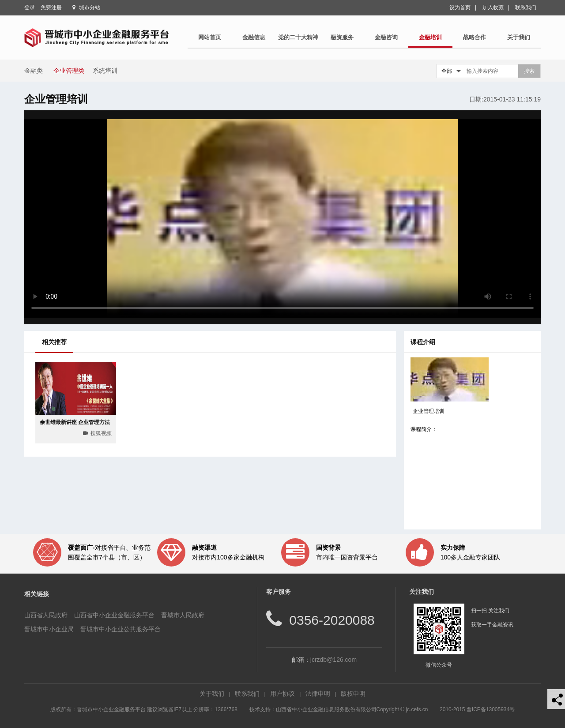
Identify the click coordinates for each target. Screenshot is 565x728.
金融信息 (254, 37)
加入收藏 (493, 8)
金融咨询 (386, 37)
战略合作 (475, 37)
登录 (30, 8)
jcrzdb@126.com (333, 660)
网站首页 (210, 37)
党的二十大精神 (298, 37)
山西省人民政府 (46, 615)
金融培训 (430, 37)
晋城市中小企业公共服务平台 (121, 629)
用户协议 (282, 694)
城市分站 (90, 8)
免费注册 (51, 8)
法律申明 (318, 694)
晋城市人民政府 (183, 615)
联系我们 (526, 8)
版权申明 (353, 694)
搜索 (529, 71)
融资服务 (342, 37)
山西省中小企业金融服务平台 (114, 615)
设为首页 (460, 8)
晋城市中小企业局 (49, 629)
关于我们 (519, 37)
